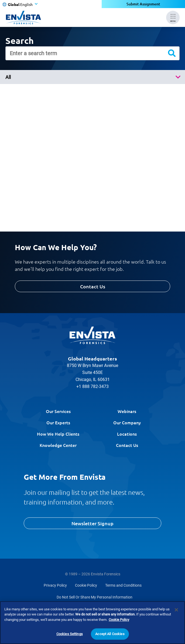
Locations (127, 434)
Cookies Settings (70, 634)
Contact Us (93, 286)
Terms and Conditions (123, 585)
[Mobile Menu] (173, 17)
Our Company (127, 422)
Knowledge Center (58, 445)
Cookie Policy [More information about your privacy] (119, 620)
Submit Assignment (143, 4)
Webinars (127, 411)
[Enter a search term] (92, 53)
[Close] (176, 610)
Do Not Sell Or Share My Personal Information (95, 597)
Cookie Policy (86, 585)
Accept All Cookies (110, 634)
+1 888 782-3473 (92, 386)
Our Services (58, 411)
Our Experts (58, 422)
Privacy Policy (55, 585)
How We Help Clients (58, 434)
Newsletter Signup (92, 523)
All (8, 77)
